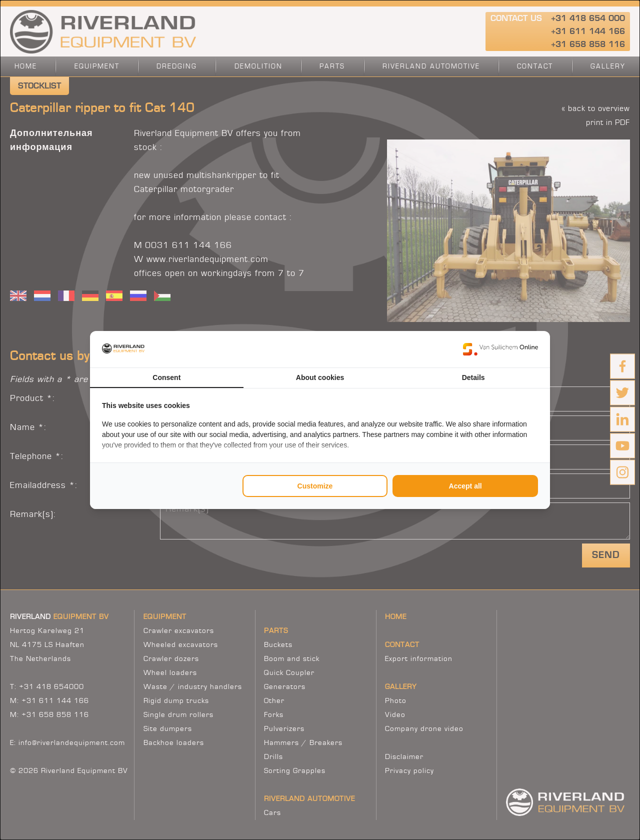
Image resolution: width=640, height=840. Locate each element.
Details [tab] (473, 377)
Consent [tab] (166, 377)
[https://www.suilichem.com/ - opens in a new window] (500, 349)
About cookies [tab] (320, 377)
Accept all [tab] (465, 486)
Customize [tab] (315, 486)
